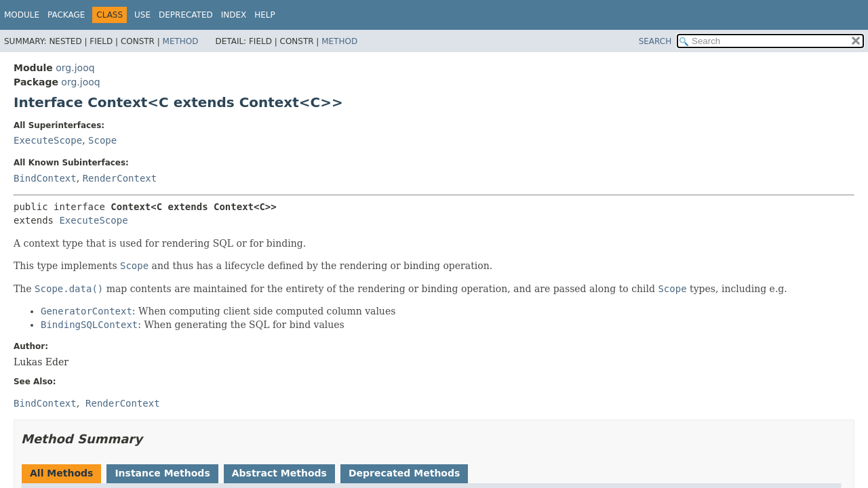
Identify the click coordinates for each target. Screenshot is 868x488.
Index (234, 15)
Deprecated (186, 15)
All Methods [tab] (61, 473)
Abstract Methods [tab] (279, 473)
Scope (102, 140)
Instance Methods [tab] (162, 473)
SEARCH (655, 41)
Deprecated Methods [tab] (404, 473)
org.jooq (75, 68)
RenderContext (120, 178)
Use (142, 15)
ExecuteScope (48, 140)
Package (66, 15)
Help (265, 15)
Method (181, 41)
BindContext (45, 178)
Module (22, 15)
